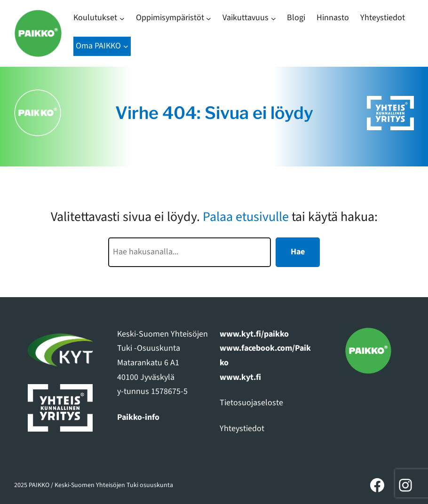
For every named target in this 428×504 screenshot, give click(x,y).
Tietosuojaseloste (251, 403)
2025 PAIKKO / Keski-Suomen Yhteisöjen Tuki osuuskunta (94, 485)
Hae (298, 252)
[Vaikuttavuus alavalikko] (273, 18)
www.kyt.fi (240, 377)
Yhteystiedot (242, 429)
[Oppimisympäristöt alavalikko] (209, 18)
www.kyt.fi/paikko (254, 334)
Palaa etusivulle (246, 217)
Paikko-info (138, 417)
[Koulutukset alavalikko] (122, 18)
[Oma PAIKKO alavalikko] (126, 46)
